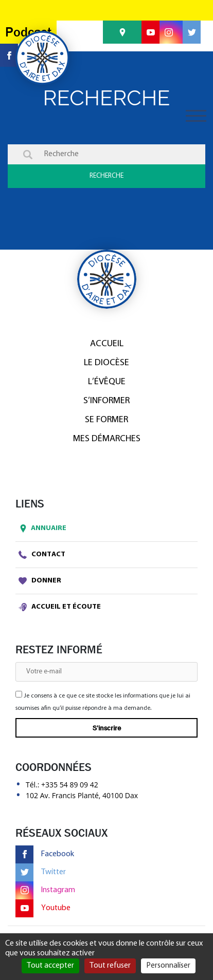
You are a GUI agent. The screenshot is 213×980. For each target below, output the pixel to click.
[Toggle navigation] (196, 116)
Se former (106, 420)
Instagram (45, 890)
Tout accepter (50, 966)
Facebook (45, 854)
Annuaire (41, 529)
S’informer (106, 401)
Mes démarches (107, 439)
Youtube (43, 908)
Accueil (107, 344)
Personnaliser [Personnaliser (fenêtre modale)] (168, 966)
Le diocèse (106, 363)
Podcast (28, 32)
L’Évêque (107, 382)
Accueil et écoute (60, 607)
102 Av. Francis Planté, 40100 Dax (82, 795)
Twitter (41, 872)
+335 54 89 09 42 (70, 785)
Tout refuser (110, 966)
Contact (42, 555)
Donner (40, 581)
